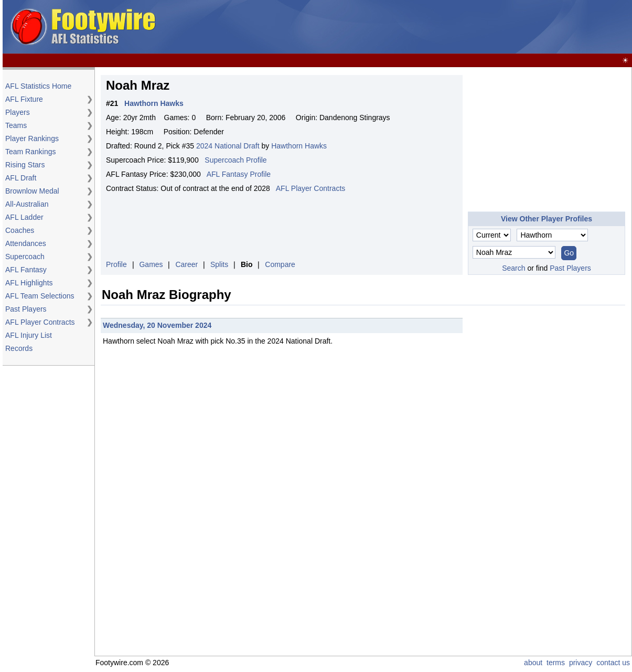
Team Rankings (31, 152)
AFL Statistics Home (38, 86)
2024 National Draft (228, 146)
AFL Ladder (24, 217)
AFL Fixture (24, 99)
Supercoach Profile (235, 160)
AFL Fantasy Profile (239, 174)
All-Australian (27, 204)
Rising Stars (25, 165)
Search (513, 268)
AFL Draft (21, 178)
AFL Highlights (29, 283)
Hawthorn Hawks (299, 146)
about (533, 663)
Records (19, 348)
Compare (280, 264)
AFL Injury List (29, 335)
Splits (219, 264)
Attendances (26, 243)
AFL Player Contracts (40, 322)
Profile (116, 264)
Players (18, 112)
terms (556, 663)
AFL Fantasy (26, 270)
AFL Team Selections (40, 296)
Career (186, 264)
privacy (581, 663)
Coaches (20, 230)
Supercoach (25, 257)
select (146, 341)
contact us (613, 663)
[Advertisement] (547, 141)
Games (151, 264)
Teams (16, 125)
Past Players (26, 309)
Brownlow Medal (32, 191)
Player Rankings (32, 138)
